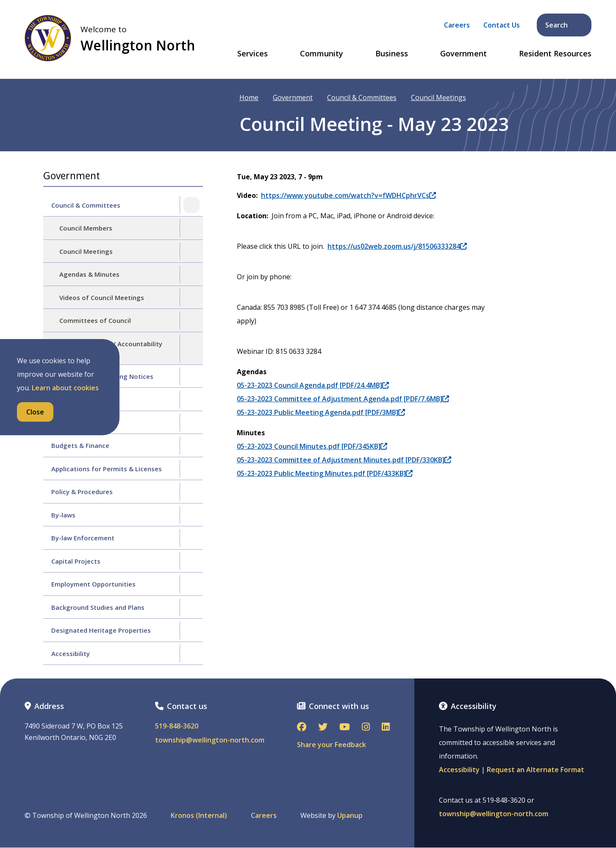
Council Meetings (438, 97)
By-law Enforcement (83, 538)
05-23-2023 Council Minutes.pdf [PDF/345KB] (312, 446)
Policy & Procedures (82, 492)
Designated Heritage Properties (101, 630)
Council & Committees (362, 97)
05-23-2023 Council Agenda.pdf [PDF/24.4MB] (313, 385)
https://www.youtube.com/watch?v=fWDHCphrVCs (348, 195)
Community (322, 54)
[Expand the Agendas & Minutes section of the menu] (191, 274)
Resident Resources (555, 54)
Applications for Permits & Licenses (107, 469)
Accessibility (71, 653)
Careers (457, 25)
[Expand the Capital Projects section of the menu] (191, 561)
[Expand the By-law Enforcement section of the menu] (191, 538)
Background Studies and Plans (98, 607)
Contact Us (502, 25)
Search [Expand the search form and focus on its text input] (565, 25)
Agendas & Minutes (89, 274)
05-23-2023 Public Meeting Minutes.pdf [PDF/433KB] (325, 473)
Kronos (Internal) (199, 816)
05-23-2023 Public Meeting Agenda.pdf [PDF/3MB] (321, 412)
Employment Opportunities (93, 584)
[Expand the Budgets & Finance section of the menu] (191, 445)
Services (253, 54)
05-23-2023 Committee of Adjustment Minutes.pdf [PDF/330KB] (344, 460)
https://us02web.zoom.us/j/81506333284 (397, 246)
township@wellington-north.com (210, 740)
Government (463, 54)
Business (392, 54)
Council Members (86, 228)
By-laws (63, 515)
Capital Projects (76, 561)
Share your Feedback (332, 745)
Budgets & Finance (80, 445)
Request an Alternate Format (536, 770)
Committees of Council (95, 320)
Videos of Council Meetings (102, 297)
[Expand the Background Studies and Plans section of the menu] (191, 607)
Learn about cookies (65, 388)
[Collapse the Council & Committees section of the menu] (191, 205)
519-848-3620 (177, 726)
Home (249, 97)
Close (35, 412)
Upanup (350, 816)
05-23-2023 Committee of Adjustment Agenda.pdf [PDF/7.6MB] (343, 399)
